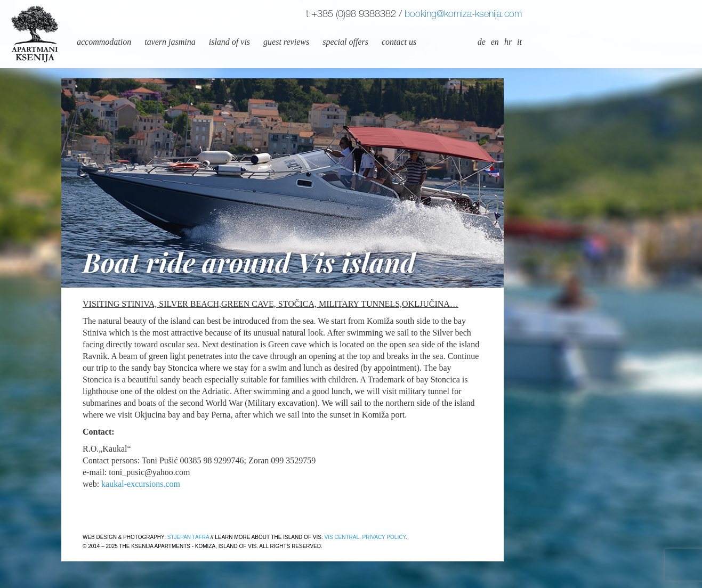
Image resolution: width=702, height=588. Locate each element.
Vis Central (342, 537)
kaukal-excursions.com (141, 484)
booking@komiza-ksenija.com (463, 15)
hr (508, 42)
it (519, 42)
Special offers (345, 42)
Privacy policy (384, 537)
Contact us (399, 42)
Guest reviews (286, 42)
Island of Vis (229, 42)
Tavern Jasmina (170, 42)
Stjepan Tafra (188, 537)
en (495, 42)
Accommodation (104, 42)
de (482, 42)
